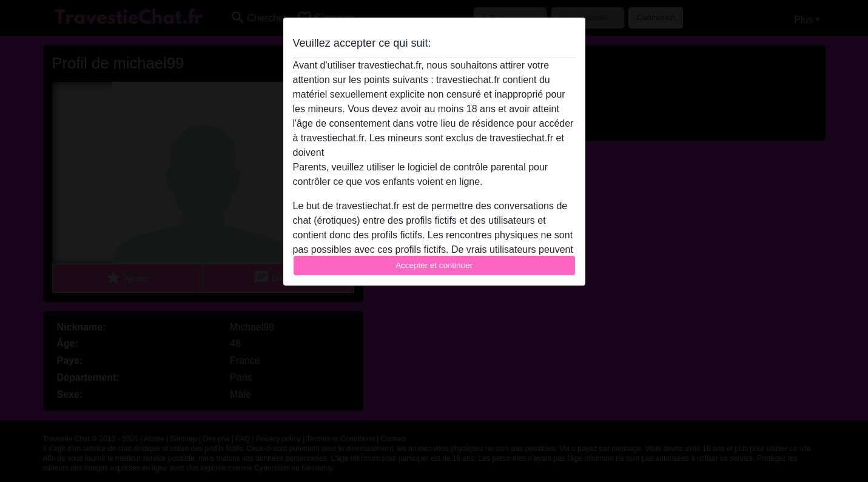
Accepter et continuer (434, 265)
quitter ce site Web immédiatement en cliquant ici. (434, 152)
